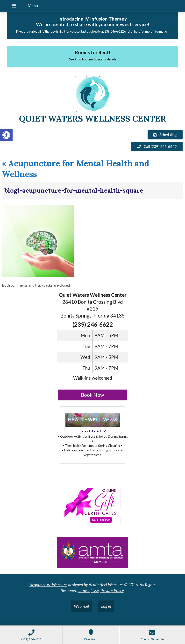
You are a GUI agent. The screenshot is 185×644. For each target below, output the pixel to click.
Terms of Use (88, 590)
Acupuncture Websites (48, 585)
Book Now (92, 395)
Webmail (81, 606)
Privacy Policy (112, 590)
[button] (6, 135)
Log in (106, 606)
